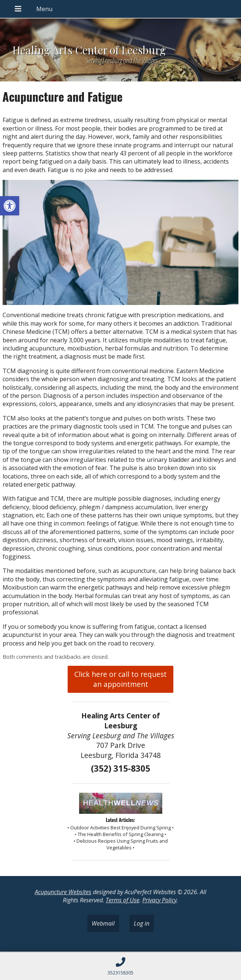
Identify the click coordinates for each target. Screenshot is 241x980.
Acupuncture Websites (63, 892)
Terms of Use (123, 900)
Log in (142, 923)
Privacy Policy (159, 900)
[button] (10, 206)
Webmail (103, 923)
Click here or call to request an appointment (120, 679)
